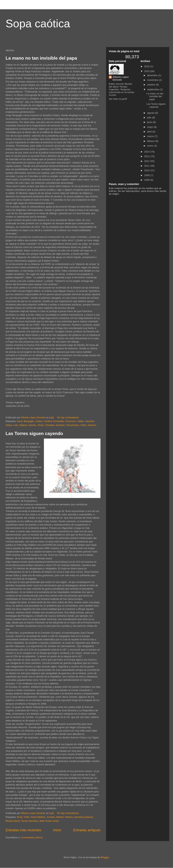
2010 (147, 170)
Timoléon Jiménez (55, 425)
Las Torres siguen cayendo (34, 433)
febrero (151, 141)
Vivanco (92, 425)
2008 (147, 180)
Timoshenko (73, 425)
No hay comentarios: (68, 417)
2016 (147, 66)
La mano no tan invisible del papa (41, 58)
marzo (151, 136)
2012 (147, 161)
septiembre (153, 89)
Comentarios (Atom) (32, 837)
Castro (39, 421)
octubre (152, 85)
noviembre (153, 80)
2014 (147, 152)
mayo (150, 127)
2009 (147, 175)
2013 (147, 156)
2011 (147, 166)
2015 (147, 71)
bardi (20, 421)
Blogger (105, 857)
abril (150, 132)
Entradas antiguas (87, 830)
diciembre (153, 75)
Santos (32, 425)
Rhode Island (13, 821)
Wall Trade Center (49, 821)
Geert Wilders (38, 817)
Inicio (57, 830)
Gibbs (81, 421)
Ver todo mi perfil (118, 99)
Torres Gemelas (30, 821)
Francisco (71, 421)
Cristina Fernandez (54, 421)
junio (150, 122)
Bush (20, 817)
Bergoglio (29, 421)
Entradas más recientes (23, 830)
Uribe (83, 425)
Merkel (60, 817)
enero (151, 146)
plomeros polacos (84, 817)
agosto (151, 113)
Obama (23, 425)
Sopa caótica (38, 23)
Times (41, 425)
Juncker (51, 817)
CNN (26, 817)
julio (150, 117)
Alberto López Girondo (121, 78)
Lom (16, 425)
